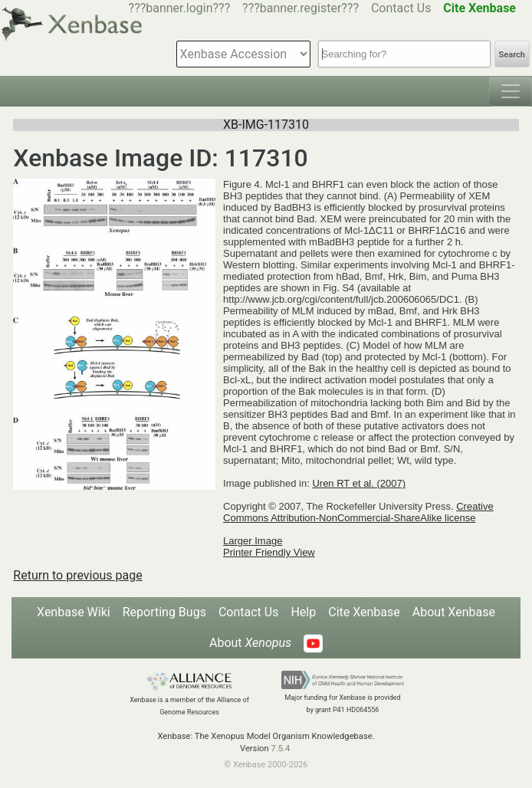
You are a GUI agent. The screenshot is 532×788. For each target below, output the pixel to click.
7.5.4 (280, 749)
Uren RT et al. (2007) (359, 483)
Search (512, 55)
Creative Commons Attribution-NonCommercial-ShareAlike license (358, 512)
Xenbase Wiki (74, 612)
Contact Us (401, 8)
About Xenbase (454, 612)
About (250, 643)
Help (303, 612)
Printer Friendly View (269, 552)
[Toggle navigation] (511, 91)
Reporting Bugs (164, 612)
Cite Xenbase (364, 612)
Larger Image (253, 541)
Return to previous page (77, 575)
